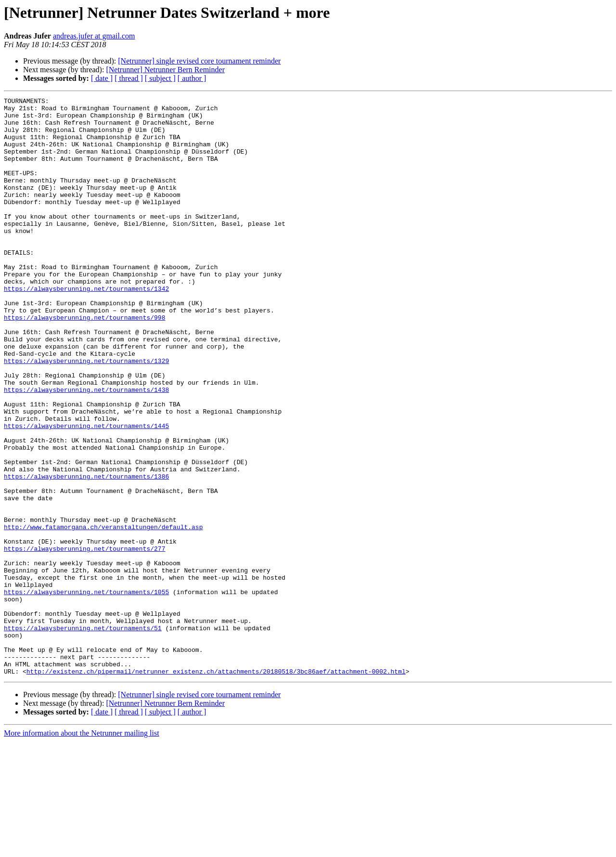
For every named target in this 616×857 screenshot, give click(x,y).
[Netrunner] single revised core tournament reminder (199, 61)
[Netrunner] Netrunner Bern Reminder (165, 70)
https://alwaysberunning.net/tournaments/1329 (86, 414)
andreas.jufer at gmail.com (94, 36)
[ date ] (102, 78)
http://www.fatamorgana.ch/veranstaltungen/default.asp (103, 613)
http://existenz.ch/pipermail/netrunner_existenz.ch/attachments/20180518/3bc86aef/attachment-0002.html (216, 787)
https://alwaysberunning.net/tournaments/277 (84, 639)
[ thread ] (129, 78)
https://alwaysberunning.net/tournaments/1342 (86, 327)
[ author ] (192, 78)
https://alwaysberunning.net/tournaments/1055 (86, 691)
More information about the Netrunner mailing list (82, 849)
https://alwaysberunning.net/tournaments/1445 (86, 492)
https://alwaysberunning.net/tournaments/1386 (86, 553)
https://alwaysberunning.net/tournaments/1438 (86, 449)
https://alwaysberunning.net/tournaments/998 (84, 362)
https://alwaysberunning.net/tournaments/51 (83, 735)
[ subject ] (160, 78)
